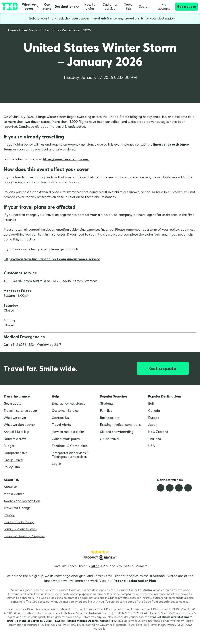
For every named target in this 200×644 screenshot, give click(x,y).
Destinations (65, 6)
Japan (153, 425)
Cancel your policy (66, 439)
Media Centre (14, 494)
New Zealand (158, 432)
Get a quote (186, 6)
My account (162, 7)
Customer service (110, 7)
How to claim (90, 7)
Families (106, 411)
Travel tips (129, 7)
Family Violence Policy (21, 529)
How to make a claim (68, 432)
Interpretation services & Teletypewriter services (70, 455)
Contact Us (60, 418)
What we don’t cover (19, 425)
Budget (9, 446)
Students (107, 403)
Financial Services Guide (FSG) (39, 621)
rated (95, 566)
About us (10, 487)
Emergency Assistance (69, 403)
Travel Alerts (61, 425)
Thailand (155, 439)
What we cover (29, 7)
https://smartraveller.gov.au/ (66, 159)
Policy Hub (12, 467)
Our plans (47, 7)
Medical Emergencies (24, 337)
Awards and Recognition (22, 501)
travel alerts (134, 18)
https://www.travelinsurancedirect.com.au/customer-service (52, 259)
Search (144, 6)
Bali (151, 403)
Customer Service (65, 411)
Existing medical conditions (120, 425)
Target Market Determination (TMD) (92, 621)
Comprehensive (15, 453)
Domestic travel (16, 439)
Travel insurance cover (20, 411)
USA (151, 446)
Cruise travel (110, 439)
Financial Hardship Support (24, 536)
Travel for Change (17, 508)
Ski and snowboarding (117, 432)
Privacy (9, 515)
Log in (56, 464)
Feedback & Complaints (70, 446)
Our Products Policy (19, 522)
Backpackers (110, 418)
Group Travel (13, 460)
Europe (154, 418)
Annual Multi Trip (16, 432)
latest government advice (91, 18)
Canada (154, 411)
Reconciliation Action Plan (135, 581)
